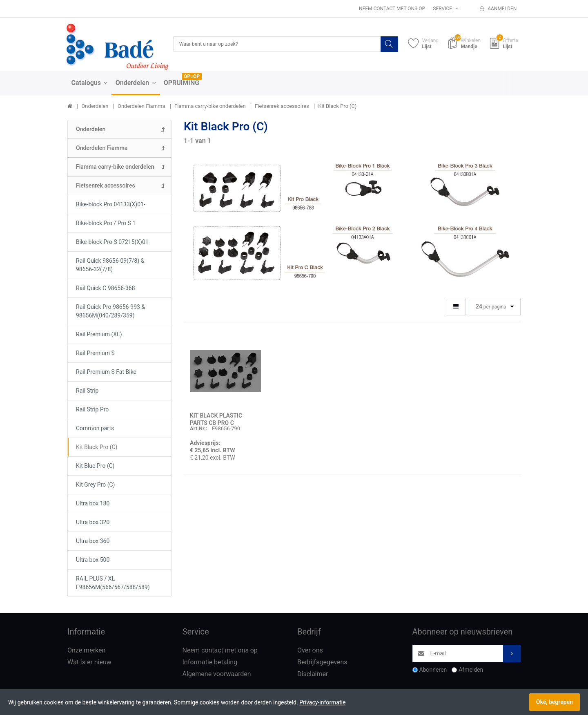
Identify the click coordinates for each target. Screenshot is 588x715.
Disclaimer (313, 675)
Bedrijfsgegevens (322, 663)
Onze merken (86, 651)
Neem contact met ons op (392, 9)
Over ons (310, 651)
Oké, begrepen (555, 702)
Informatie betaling (210, 663)
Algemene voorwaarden (217, 675)
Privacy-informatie (322, 702)
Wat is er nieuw (89, 663)
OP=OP (192, 77)
